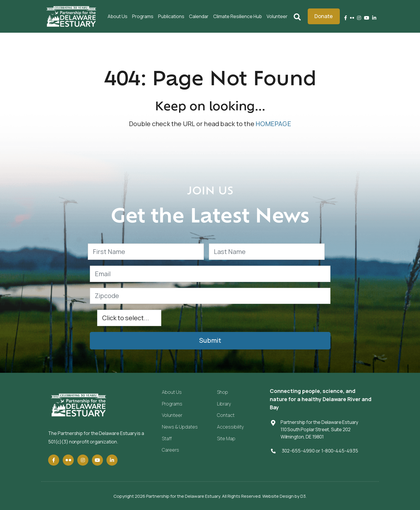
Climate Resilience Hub (238, 16)
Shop (223, 392)
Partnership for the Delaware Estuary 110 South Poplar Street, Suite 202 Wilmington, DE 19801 (319, 429)
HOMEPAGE (273, 124)
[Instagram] (359, 18)
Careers (170, 450)
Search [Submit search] (297, 16)
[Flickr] (352, 18)
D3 (303, 496)
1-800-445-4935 (340, 451)
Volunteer (277, 16)
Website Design (278, 496)
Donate (324, 16)
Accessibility (230, 427)
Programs (143, 16)
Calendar (199, 16)
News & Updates (180, 427)
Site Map (226, 438)
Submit (210, 340)
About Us (118, 16)
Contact (226, 415)
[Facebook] (346, 18)
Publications (171, 16)
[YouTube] (367, 18)
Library (224, 404)
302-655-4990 (298, 451)
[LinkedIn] (374, 18)
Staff (167, 438)
